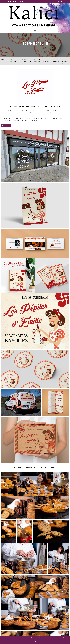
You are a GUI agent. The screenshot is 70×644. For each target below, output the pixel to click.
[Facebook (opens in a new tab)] (54, 1)
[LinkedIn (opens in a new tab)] (59, 1)
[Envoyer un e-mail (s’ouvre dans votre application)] (61, 2)
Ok (35, 642)
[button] (35, 31)
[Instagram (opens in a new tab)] (57, 1)
